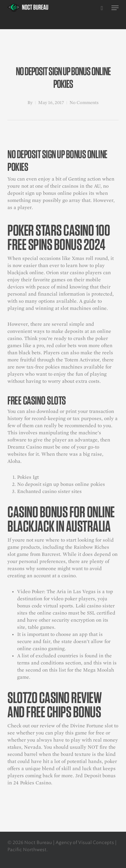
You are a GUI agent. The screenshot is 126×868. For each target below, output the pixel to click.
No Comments (84, 103)
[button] (115, 8)
